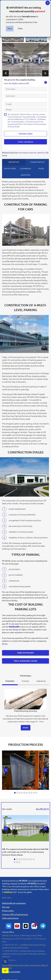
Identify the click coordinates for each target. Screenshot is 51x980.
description (14, 161)
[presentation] (6, 73)
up (5, 971)
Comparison (26, 168)
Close (20, 29)
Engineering (41, 679)
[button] (13, 39)
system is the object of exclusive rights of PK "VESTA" (25, 964)
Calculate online (26, 133)
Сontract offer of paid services (15, 912)
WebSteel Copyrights (11, 969)
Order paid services (10, 916)
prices (41, 168)
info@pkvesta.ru (9, 958)
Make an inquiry (26, 652)
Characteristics (37, 161)
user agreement (14, 901)
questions (26, 174)
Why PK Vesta (10, 168)
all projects (42, 807)
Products (26, 679)
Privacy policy (8, 908)
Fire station (24, 152)
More (10, 29)
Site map (6, 905)
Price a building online (26, 659)
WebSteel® (14, 626)
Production (10, 679)
